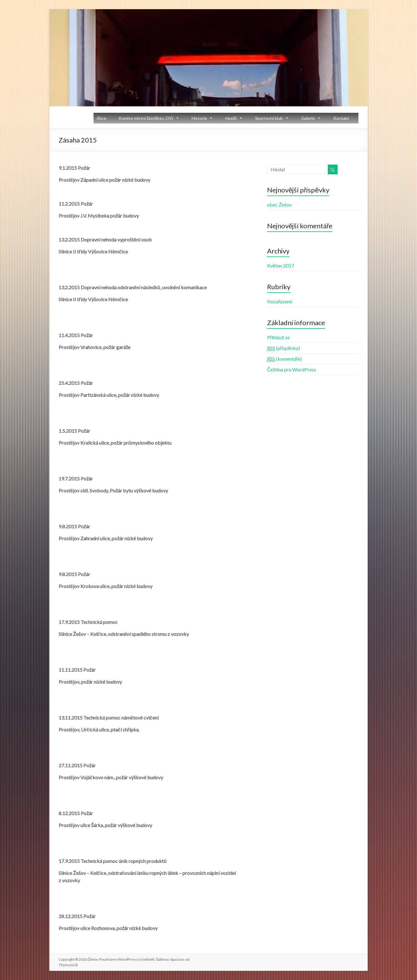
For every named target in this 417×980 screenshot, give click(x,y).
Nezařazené (280, 301)
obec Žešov (279, 205)
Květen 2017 (281, 266)
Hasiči (231, 118)
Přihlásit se (278, 337)
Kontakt (341, 118)
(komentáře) (284, 359)
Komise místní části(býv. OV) (146, 118)
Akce (101, 118)
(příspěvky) (283, 348)
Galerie (308, 118)
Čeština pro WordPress (292, 369)
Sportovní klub (269, 118)
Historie (199, 118)
